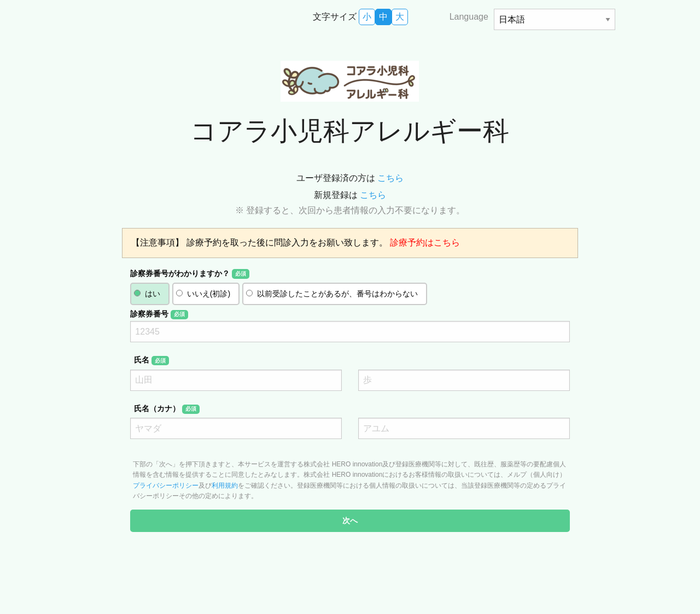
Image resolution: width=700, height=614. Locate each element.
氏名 (151, 360)
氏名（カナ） (167, 409)
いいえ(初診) (209, 294)
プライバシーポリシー (166, 486)
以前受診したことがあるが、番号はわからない (337, 294)
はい (153, 294)
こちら (390, 178)
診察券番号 (159, 314)
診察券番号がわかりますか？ (189, 274)
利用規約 (225, 486)
